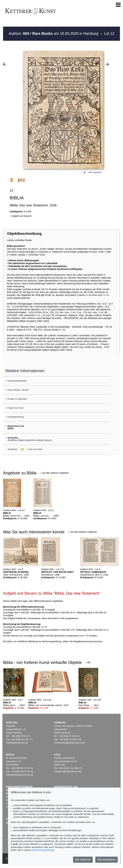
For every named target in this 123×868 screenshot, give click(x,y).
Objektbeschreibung (24, 234)
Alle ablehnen (83, 860)
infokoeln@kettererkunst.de (68, 771)
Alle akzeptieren (107, 860)
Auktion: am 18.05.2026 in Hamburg (54, 34)
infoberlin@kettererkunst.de (20, 775)
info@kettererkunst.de (17, 743)
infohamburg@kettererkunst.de (69, 743)
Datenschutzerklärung (43, 850)
